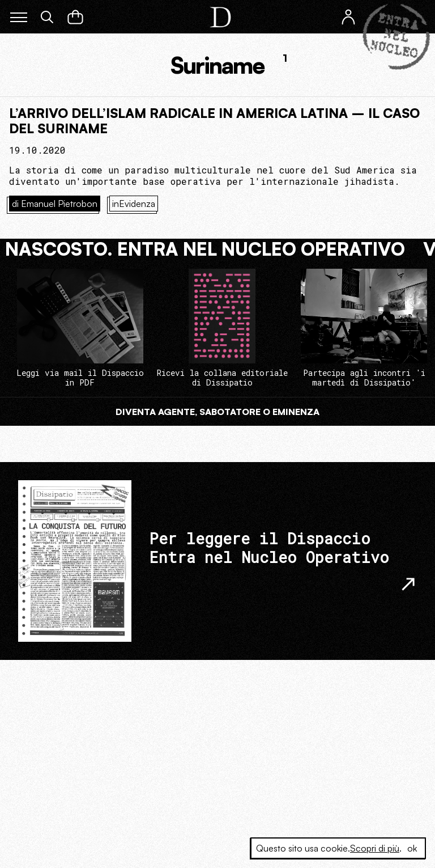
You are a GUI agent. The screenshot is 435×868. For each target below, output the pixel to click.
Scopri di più (375, 848)
